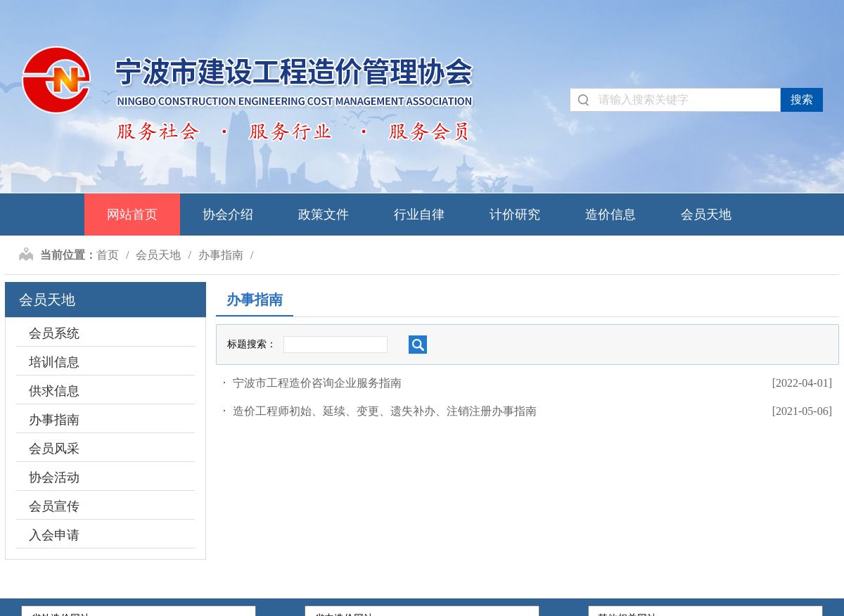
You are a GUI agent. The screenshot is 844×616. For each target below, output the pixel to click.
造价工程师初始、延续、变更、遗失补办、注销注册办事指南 (385, 411)
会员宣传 (54, 506)
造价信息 (610, 214)
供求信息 (54, 391)
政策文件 (324, 214)
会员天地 (706, 214)
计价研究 (515, 214)
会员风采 (54, 449)
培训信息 (54, 362)
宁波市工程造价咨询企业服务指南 (317, 383)
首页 (108, 255)
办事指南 (221, 255)
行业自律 (419, 214)
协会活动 (54, 477)
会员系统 (54, 333)
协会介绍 (228, 214)
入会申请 (54, 535)
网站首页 (132, 214)
